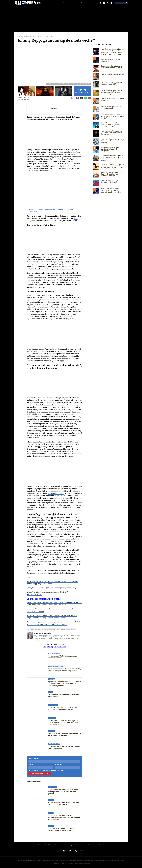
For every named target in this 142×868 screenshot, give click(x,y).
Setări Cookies (100, 844)
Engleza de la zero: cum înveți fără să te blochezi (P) (111, 85)
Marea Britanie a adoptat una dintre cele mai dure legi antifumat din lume (111, 176)
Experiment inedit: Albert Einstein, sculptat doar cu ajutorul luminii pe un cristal (113, 192)
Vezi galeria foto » (82, 93)
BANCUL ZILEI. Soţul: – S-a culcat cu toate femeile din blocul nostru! (63, 708)
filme (39, 628)
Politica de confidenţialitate (45, 844)
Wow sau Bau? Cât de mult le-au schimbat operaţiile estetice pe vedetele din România (65, 817)
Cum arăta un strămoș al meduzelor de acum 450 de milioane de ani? (110, 61)
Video (92, 4)
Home (19, 38)
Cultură (61, 4)
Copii (35, 628)
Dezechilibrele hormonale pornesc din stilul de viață (64, 695)
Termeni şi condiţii (71, 844)
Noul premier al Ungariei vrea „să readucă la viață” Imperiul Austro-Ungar (112, 134)
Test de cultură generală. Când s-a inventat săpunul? (112, 109)
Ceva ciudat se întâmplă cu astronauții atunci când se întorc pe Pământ (112, 118)
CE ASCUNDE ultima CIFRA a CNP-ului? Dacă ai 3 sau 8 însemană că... (64, 803)
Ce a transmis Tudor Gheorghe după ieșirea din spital (63, 656)
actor (32, 628)
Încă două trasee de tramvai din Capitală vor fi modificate (64, 747)
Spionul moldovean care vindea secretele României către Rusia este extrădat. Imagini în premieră (65, 683)
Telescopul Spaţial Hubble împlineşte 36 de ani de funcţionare (110, 151)
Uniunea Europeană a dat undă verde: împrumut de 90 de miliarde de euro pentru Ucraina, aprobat (112, 160)
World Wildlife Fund (56, 495)
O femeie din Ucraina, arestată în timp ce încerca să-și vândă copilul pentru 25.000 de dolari (112, 168)
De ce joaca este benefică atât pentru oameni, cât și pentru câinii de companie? (111, 94)
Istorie (86, 4)
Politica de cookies (59, 844)
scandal (62, 628)
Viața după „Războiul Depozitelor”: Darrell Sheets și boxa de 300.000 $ (62, 829)
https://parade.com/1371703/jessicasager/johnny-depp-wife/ (50, 590)
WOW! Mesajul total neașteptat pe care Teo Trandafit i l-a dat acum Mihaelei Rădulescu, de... (64, 722)
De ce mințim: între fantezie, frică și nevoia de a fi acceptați (113, 69)
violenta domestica (70, 628)
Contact (93, 844)
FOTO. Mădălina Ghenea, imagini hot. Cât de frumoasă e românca (65, 734)
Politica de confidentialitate (52, 770)
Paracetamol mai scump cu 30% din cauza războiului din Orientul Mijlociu (112, 143)
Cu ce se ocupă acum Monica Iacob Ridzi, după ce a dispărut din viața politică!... (65, 669)
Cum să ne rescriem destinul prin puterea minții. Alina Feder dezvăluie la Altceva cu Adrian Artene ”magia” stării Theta (112, 53)
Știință (54, 4)
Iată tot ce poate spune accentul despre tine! (112, 101)
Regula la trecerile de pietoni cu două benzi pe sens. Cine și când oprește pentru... (63, 791)
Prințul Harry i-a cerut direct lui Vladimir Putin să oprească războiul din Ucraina (112, 126)
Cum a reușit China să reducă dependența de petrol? (111, 183)
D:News (48, 4)
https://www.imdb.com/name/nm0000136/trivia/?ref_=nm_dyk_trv (53, 594)
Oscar (57, 628)
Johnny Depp (42, 282)
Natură (68, 4)
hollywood (44, 628)
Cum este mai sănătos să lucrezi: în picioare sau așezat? (112, 77)
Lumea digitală (77, 4)
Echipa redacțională (83, 844)
